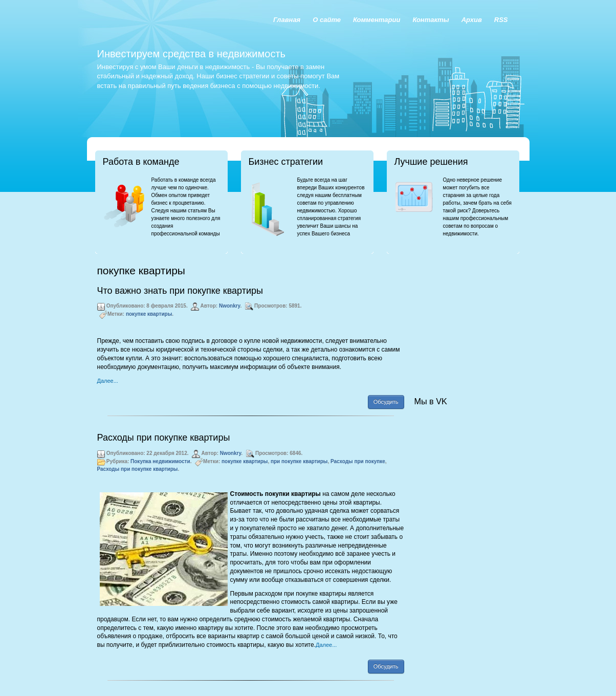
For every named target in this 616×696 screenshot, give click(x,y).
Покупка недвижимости (160, 461)
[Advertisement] (466, 315)
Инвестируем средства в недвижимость (191, 54)
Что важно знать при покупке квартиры (180, 291)
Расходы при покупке (358, 461)
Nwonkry (230, 306)
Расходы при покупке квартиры (164, 438)
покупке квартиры (149, 314)
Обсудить (386, 402)
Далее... (108, 381)
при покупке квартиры (299, 461)
